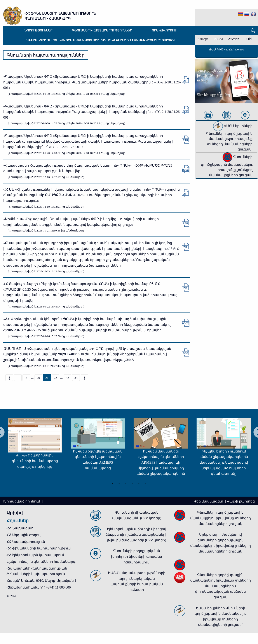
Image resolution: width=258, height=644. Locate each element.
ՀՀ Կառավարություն (26, 542)
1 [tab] (113, 483)
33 (76, 378)
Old (249, 39)
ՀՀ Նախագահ (20, 528)
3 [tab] (126, 483)
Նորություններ (38, 30)
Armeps (203, 39)
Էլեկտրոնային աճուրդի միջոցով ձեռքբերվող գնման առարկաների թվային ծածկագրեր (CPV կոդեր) (137, 535)
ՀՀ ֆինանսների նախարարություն (39, 548)
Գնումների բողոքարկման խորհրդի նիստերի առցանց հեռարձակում (137, 556)
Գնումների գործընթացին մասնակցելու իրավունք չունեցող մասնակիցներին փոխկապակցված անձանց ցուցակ (221, 586)
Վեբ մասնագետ (209, 501)
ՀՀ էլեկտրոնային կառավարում (35, 555)
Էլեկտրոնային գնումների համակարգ (41, 562)
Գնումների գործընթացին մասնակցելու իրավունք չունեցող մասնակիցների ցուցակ (100, 40)
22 (56, 378)
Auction (234, 39)
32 (68, 378)
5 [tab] (139, 483)
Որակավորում (164, 30)
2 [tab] (119, 483)
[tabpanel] (33, 445)
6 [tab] (145, 483)
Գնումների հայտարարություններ (102, 30)
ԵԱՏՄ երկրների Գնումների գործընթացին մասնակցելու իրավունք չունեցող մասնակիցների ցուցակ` (229, 138)
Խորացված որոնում (22, 501)
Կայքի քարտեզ (241, 501)
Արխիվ (15, 513)
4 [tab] (132, 483)
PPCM (218, 39)
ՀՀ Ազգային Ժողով (24, 535)
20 (38, 378)
